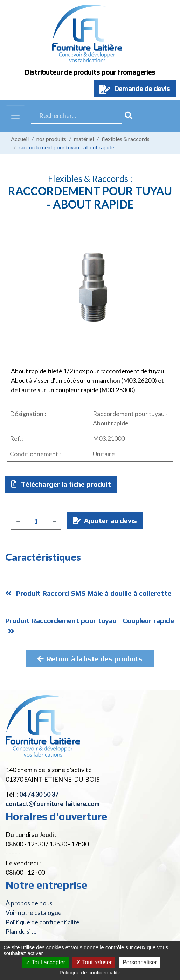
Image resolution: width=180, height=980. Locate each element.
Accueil (20, 139)
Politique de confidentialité (43, 922)
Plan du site (21, 931)
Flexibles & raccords (126, 139)
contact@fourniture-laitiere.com (53, 804)
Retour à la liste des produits (90, 659)
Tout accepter (45, 962)
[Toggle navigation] (15, 116)
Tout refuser (94, 962)
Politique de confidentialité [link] (90, 972)
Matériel (84, 139)
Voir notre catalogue (34, 912)
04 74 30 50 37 (39, 794)
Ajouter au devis (105, 520)
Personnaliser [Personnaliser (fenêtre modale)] (140, 962)
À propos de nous (29, 903)
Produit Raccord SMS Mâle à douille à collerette (88, 593)
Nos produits (51, 139)
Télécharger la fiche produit (61, 484)
